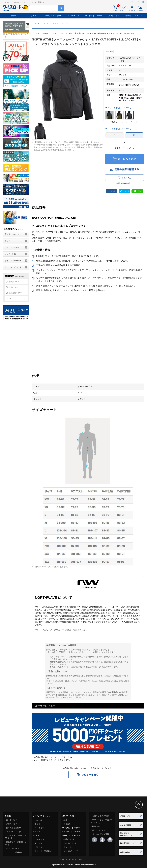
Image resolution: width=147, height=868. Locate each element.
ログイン (56, 760)
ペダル (38, 832)
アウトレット (114, 16)
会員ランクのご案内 (101, 816)
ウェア (33, 16)
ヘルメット (39, 839)
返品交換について (16, 293)
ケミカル (67, 824)
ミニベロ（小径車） (14, 852)
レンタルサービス (71, 851)
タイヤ (38, 824)
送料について (14, 287)
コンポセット (40, 828)
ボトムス (38, 847)
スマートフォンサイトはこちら (72, 859)
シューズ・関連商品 (43, 851)
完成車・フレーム (12, 234)
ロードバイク (12, 820)
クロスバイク (12, 824)
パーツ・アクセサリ (53, 16)
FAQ (11, 298)
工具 (65, 820)
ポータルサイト (99, 830)
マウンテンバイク (13, 832)
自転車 (13, 16)
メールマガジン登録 (101, 834)
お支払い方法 (14, 282)
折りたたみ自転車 (13, 828)
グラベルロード (13, 848)
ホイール (38, 820)
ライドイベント (70, 843)
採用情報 (96, 826)
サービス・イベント (134, 16)
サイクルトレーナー (94, 16)
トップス (38, 843)
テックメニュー (70, 847)
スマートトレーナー (72, 832)
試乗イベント (69, 839)
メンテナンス (73, 16)
